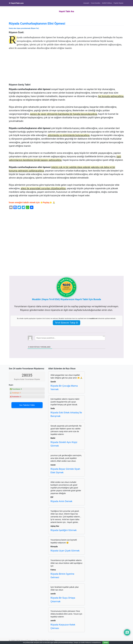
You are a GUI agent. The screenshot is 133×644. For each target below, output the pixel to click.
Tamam (106, 643)
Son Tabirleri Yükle (27, 405)
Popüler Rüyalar (118, 3)
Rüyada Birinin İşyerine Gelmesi (62, 576)
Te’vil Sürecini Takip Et (66, 323)
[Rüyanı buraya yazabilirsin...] (70, 338)
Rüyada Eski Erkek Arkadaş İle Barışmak (66, 414)
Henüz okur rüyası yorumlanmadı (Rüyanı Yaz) (24, 28)
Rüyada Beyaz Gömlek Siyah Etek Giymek (65, 471)
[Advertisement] (66, 68)
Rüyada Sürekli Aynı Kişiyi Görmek (64, 444)
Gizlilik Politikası (107, 3)
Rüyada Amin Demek (61, 501)
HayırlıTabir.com (16, 3)
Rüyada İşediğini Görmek (64, 530)
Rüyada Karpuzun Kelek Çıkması (63, 626)
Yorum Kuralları (96, 3)
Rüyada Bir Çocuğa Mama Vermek (64, 388)
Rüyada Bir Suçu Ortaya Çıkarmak (63, 600)
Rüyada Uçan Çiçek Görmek (65, 551)
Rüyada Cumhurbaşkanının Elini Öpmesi (37, 23)
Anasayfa (86, 3)
